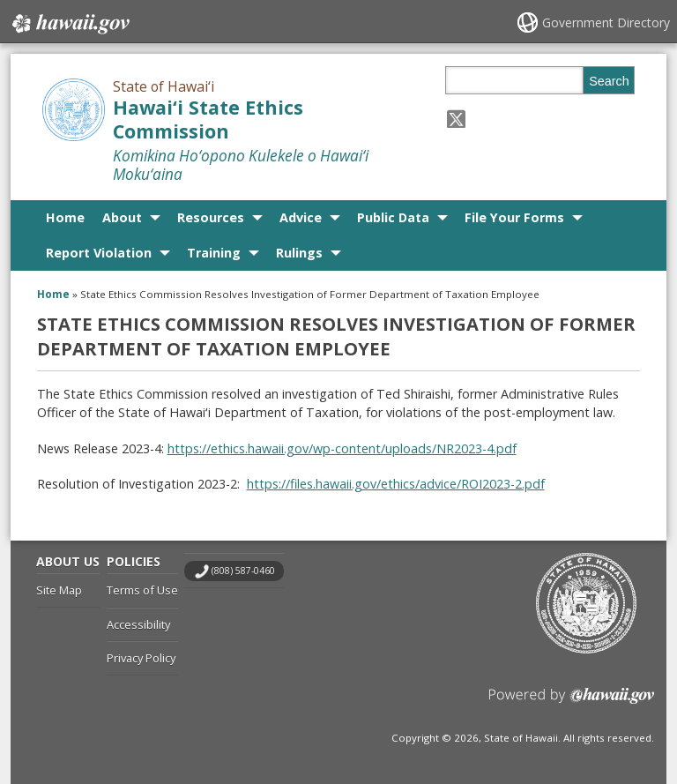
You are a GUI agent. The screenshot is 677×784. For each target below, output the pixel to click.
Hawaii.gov (69, 24)
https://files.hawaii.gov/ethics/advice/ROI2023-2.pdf (396, 484)
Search (609, 81)
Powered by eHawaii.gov (572, 702)
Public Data (393, 217)
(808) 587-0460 (243, 571)
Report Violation (99, 253)
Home (65, 217)
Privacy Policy (141, 658)
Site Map (59, 590)
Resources (211, 217)
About (122, 217)
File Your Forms (514, 217)
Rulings (299, 253)
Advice (301, 217)
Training (214, 253)
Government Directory (606, 22)
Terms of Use (142, 590)
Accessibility (138, 624)
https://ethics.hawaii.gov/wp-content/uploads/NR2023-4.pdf (342, 448)
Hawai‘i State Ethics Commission (208, 119)
